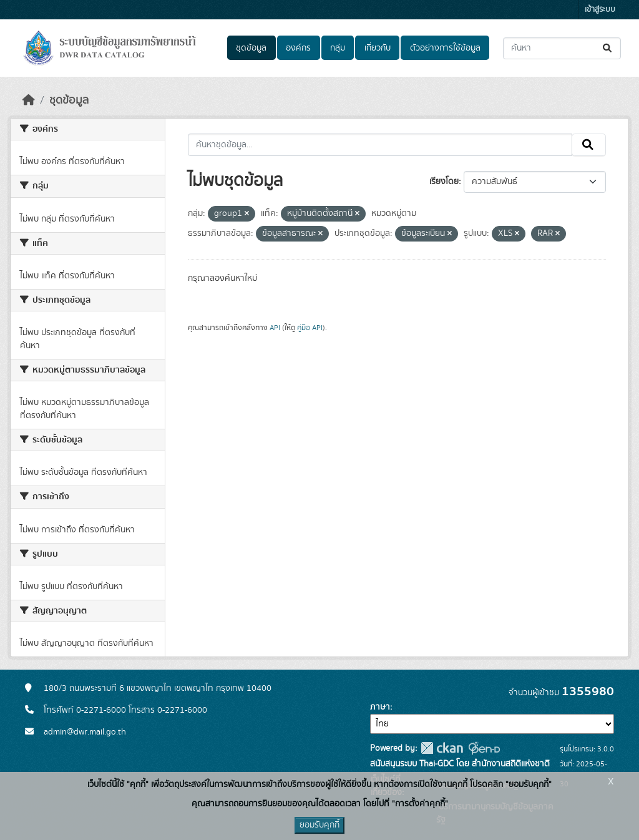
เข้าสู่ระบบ (600, 10)
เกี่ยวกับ (378, 48)
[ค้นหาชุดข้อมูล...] (562, 48)
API (275, 328)
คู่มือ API (310, 328)
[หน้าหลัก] (29, 100)
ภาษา (380, 707)
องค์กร (298, 48)
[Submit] (608, 48)
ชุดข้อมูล (251, 48)
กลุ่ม (338, 48)
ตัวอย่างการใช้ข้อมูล (445, 48)
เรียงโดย (444, 182)
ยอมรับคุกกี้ (319, 825)
